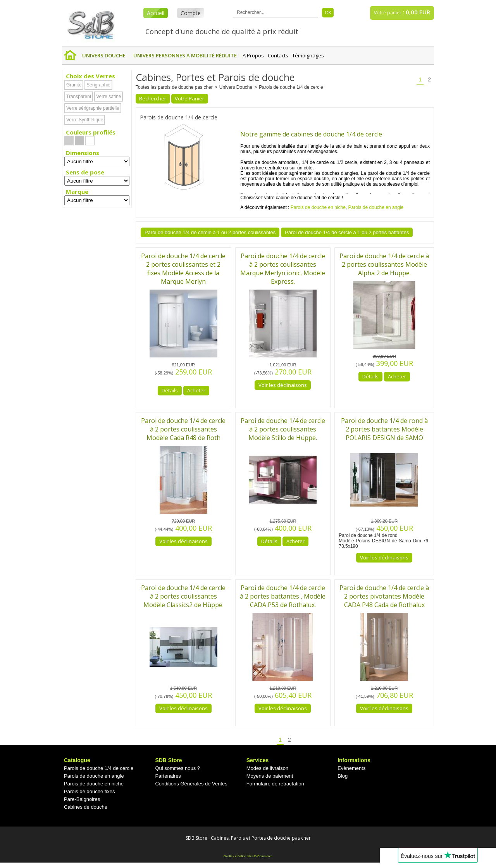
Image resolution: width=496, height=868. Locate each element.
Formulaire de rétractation (275, 784)
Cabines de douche (86, 807)
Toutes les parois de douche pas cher (174, 87)
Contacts (278, 55)
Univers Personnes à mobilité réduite (185, 55)
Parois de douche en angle (376, 207)
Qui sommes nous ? (177, 768)
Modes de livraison (267, 768)
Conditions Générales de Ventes (191, 784)
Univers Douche (104, 55)
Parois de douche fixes (90, 791)
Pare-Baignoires (82, 799)
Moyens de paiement (270, 776)
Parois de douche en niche (318, 207)
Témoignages (308, 55)
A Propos (253, 55)
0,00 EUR (418, 12)
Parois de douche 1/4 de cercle (291, 87)
